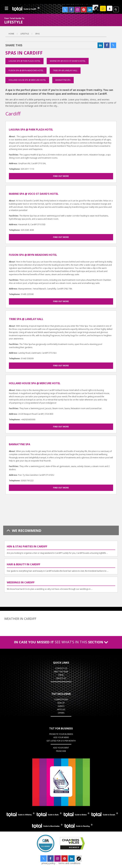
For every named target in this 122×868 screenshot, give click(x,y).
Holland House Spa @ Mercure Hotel (27, 80)
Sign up (61, 703)
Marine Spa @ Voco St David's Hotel (68, 61)
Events (61, 706)
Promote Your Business (61, 734)
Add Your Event (61, 748)
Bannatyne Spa (63, 80)
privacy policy (48, 863)
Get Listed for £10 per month (61, 741)
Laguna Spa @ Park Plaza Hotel (24, 61)
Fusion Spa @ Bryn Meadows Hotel (26, 70)
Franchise (61, 751)
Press (61, 675)
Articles (61, 710)
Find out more (61, 176)
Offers (61, 713)
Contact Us (61, 668)
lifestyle (25, 34)
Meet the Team (61, 672)
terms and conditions (69, 863)
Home (11, 34)
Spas (37, 34)
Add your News (61, 737)
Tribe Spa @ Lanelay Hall (65, 70)
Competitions (61, 700)
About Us (61, 678)
